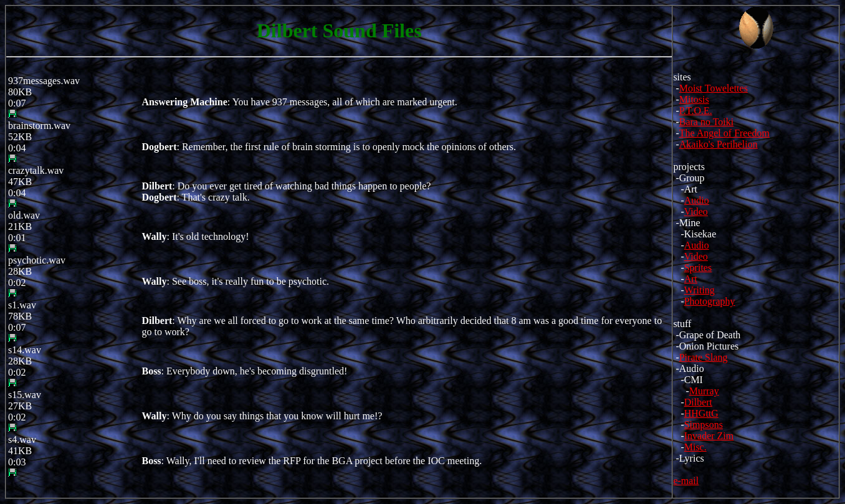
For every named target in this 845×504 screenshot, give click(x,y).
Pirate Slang (704, 357)
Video (696, 212)
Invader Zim (709, 436)
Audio (697, 200)
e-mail (686, 481)
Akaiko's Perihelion (718, 144)
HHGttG (701, 413)
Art (691, 279)
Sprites (698, 268)
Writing (699, 290)
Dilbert (698, 402)
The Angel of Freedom (724, 133)
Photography (710, 301)
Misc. (695, 447)
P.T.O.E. (696, 111)
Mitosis (694, 99)
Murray (704, 391)
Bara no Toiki (706, 122)
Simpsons (704, 425)
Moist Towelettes (714, 88)
